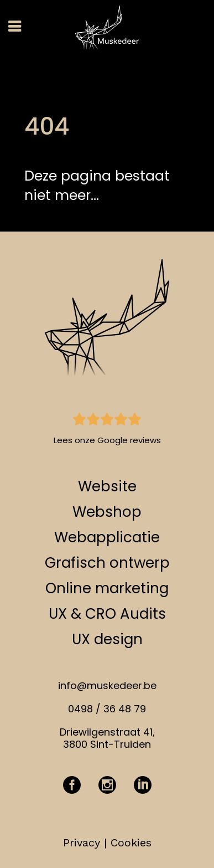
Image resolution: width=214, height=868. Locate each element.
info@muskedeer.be (107, 685)
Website (107, 486)
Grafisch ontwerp (107, 563)
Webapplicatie (107, 537)
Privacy (82, 843)
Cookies (131, 843)
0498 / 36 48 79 (107, 709)
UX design (107, 639)
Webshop (107, 512)
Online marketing (107, 588)
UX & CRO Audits (107, 614)
